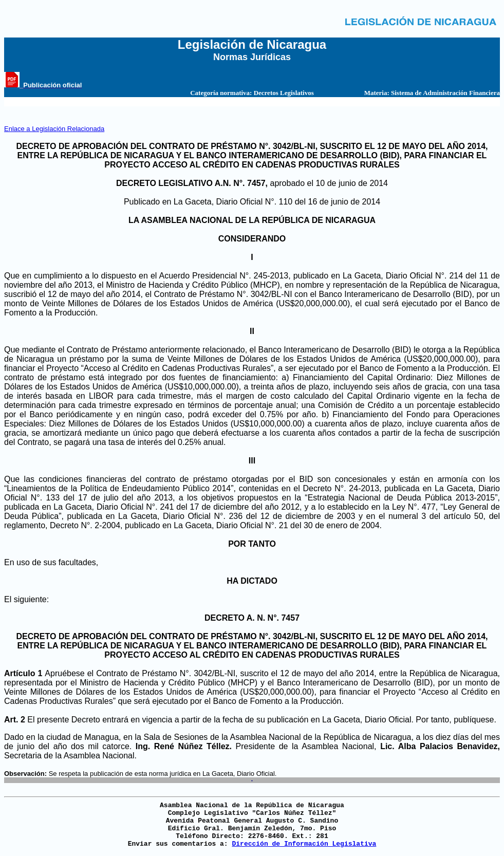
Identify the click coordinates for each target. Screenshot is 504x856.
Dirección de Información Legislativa (304, 844)
